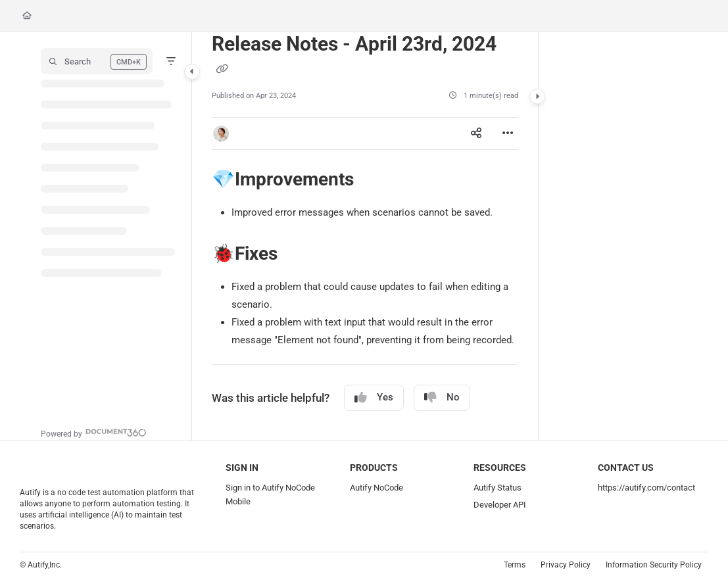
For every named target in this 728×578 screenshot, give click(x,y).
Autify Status (497, 488)
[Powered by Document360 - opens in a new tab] (94, 432)
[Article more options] (508, 133)
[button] (97, 61)
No (442, 397)
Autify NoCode (376, 488)
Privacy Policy (566, 565)
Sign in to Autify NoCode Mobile (270, 494)
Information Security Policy (654, 565)
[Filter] (171, 61)
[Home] (27, 16)
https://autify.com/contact (646, 488)
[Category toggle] (192, 72)
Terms (515, 565)
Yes (374, 397)
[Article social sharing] (476, 133)
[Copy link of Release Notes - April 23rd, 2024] (222, 69)
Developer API (500, 505)
